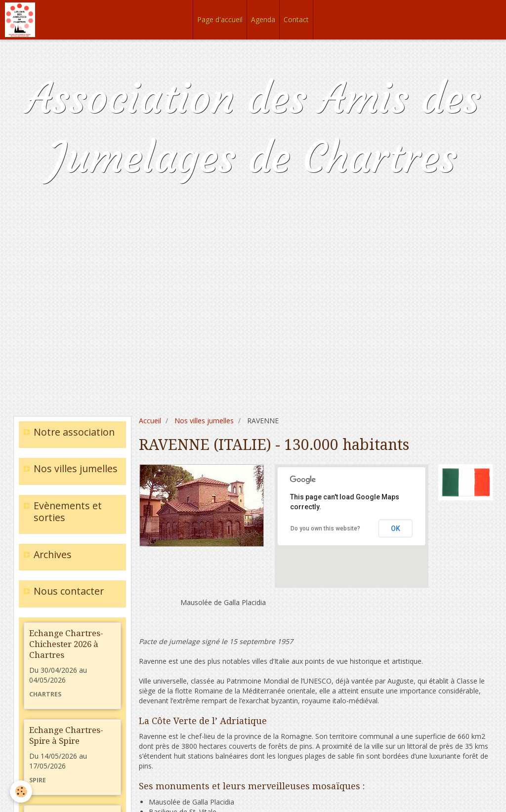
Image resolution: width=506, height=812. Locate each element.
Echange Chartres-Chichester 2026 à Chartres (66, 644)
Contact (296, 20)
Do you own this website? (325, 528)
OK (396, 528)
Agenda (263, 20)
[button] (350, 547)
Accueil (150, 421)
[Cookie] (21, 792)
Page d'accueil (220, 20)
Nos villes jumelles (204, 421)
